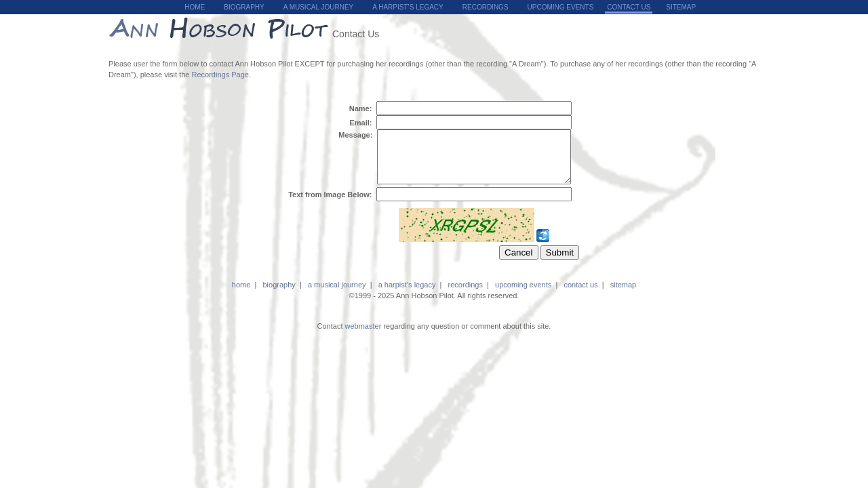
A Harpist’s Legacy (408, 7)
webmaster (363, 336)
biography (244, 7)
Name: (362, 108)
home (195, 7)
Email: (361, 123)
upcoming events (561, 7)
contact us (580, 295)
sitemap (680, 7)
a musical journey (319, 7)
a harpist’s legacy (407, 295)
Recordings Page (220, 75)
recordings (486, 7)
